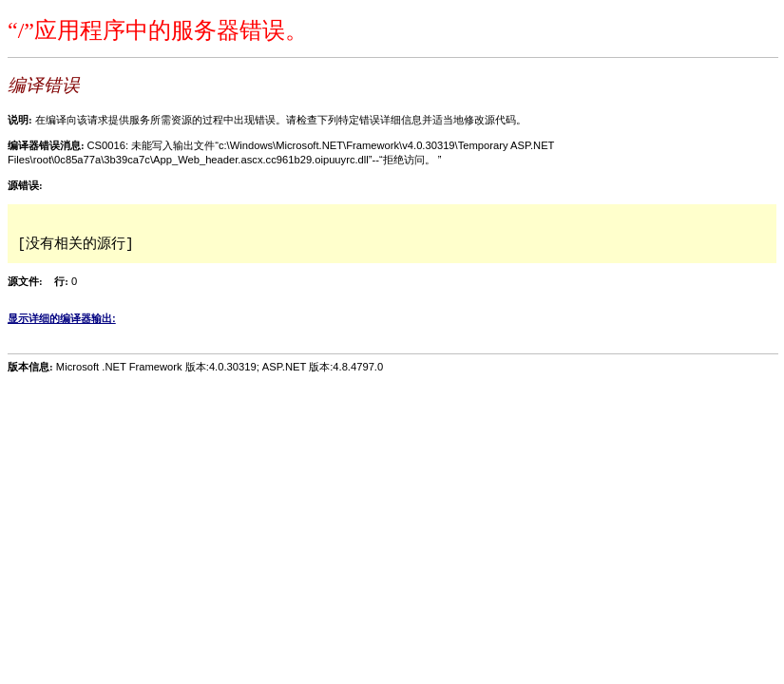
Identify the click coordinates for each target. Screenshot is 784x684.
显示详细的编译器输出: (62, 318)
